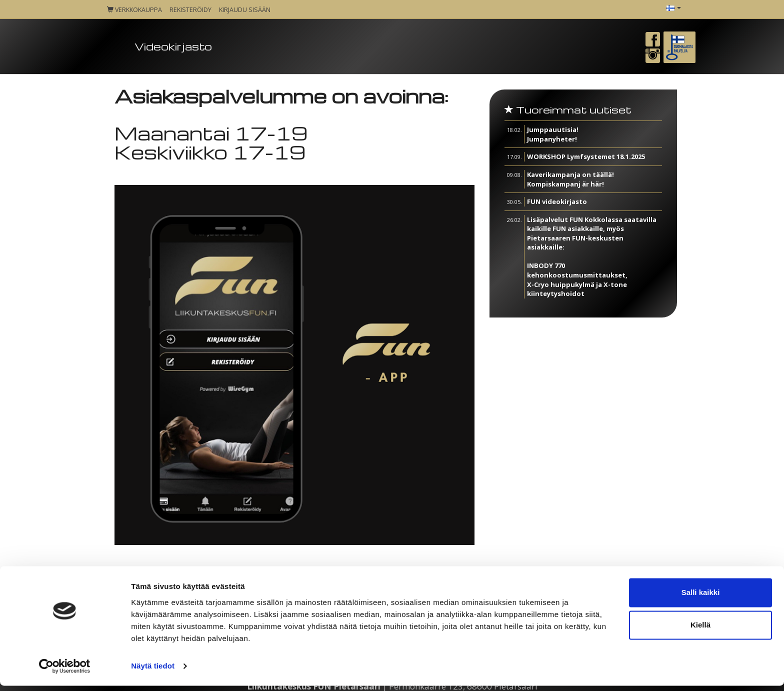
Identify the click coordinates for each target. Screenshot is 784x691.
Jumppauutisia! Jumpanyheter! (553, 134)
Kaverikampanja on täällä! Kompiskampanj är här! (570, 179)
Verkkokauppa (134, 10)
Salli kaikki (701, 598)
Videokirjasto (173, 46)
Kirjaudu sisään (245, 10)
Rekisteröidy (190, 10)
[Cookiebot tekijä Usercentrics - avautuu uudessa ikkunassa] (65, 671)
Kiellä (700, 630)
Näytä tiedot (153, 671)
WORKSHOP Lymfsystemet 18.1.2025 (586, 156)
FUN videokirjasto (557, 201)
